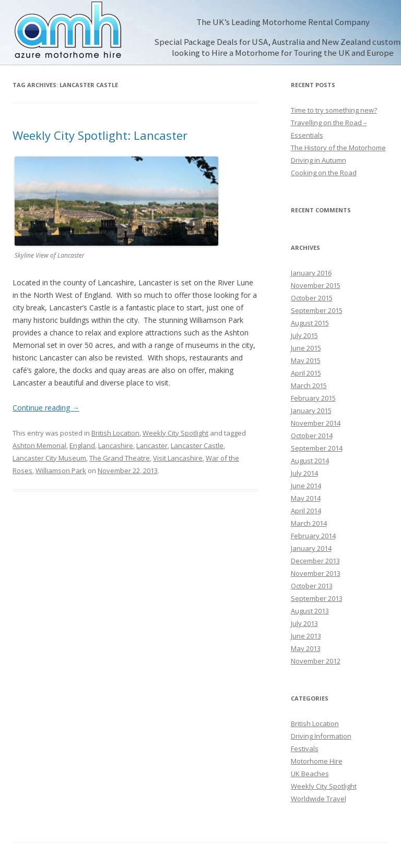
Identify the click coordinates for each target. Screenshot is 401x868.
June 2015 (306, 348)
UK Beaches (310, 774)
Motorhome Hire (317, 761)
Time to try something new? (334, 110)
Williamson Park (61, 471)
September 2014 (317, 448)
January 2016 (311, 273)
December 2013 (315, 561)
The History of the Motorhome (338, 148)
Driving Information (321, 736)
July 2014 (304, 473)
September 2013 (317, 598)
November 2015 (316, 285)
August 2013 (310, 611)
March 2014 (309, 523)
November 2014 (316, 423)
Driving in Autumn (319, 160)
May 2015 (306, 360)
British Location (115, 433)
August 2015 (310, 323)
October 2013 (312, 586)
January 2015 (311, 411)
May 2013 (306, 648)
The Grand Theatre (120, 458)
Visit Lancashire (178, 458)
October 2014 (312, 436)
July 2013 (304, 623)
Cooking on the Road (324, 173)
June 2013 (306, 636)
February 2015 (313, 398)
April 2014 (306, 511)
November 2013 (316, 573)
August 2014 (310, 461)
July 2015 (304, 335)
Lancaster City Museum (49, 458)
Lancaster (152, 445)
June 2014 (306, 486)
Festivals (305, 749)
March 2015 (309, 385)
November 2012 (316, 661)
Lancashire (116, 445)
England (82, 445)
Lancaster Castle (197, 445)
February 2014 (313, 536)
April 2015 (306, 373)
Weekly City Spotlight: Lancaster (100, 135)
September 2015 (317, 310)
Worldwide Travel (319, 799)
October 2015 (312, 298)
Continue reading (46, 408)
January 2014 (311, 548)
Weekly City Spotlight (175, 433)
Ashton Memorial (39, 445)
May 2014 (306, 498)
